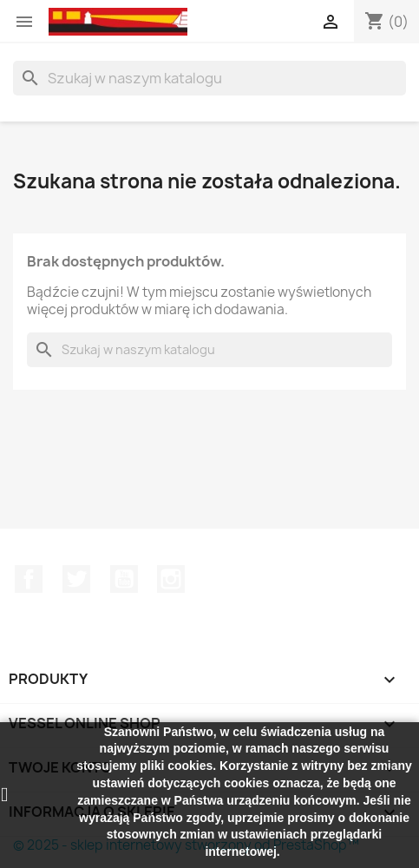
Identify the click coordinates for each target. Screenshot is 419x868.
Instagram (171, 579)
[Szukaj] (209, 78)
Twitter (76, 579)
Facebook (29, 579)
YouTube (124, 579)
